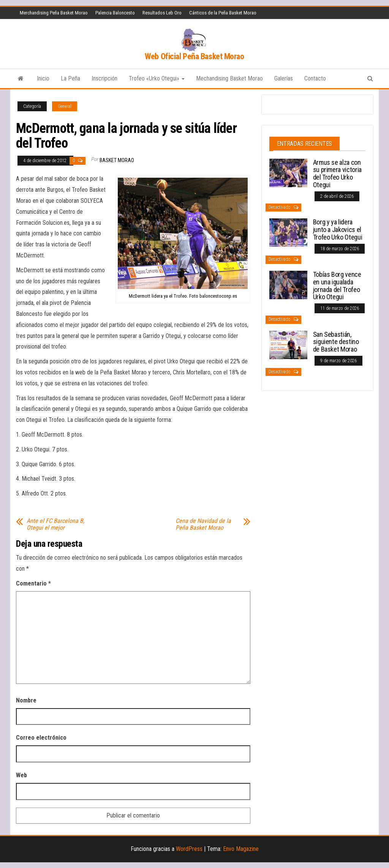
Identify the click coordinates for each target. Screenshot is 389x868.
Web (21, 775)
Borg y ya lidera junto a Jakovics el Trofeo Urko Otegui (338, 230)
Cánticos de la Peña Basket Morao (223, 13)
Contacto (315, 78)
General (65, 106)
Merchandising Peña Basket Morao (54, 13)
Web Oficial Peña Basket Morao (194, 56)
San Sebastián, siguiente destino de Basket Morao (336, 342)
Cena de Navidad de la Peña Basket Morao (203, 524)
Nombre (26, 700)
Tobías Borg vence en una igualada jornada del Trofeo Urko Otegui (337, 286)
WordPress (189, 849)
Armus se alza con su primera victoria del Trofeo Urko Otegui (337, 174)
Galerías (284, 78)
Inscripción (104, 78)
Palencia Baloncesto (115, 13)
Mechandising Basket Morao (229, 78)
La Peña (70, 78)
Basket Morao (117, 160)
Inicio (43, 78)
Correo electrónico (41, 738)
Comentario (33, 583)
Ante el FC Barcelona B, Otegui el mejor (55, 524)
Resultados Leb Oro (162, 13)
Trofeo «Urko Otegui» (157, 78)
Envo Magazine (241, 849)
